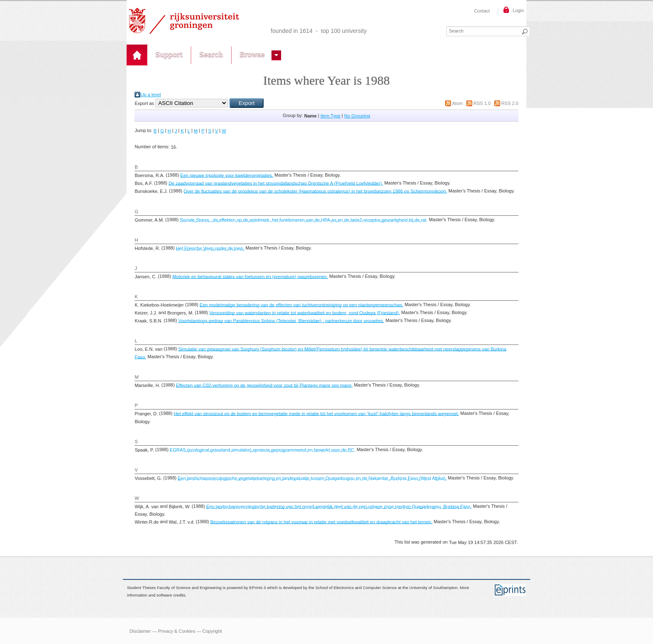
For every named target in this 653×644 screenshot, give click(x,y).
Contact (482, 11)
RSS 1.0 (482, 103)
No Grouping (357, 116)
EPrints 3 (258, 588)
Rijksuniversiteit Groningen (184, 21)
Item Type (330, 116)
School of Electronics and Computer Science (356, 588)
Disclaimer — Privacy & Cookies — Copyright (176, 631)
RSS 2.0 (510, 103)
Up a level (151, 95)
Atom (458, 103)
